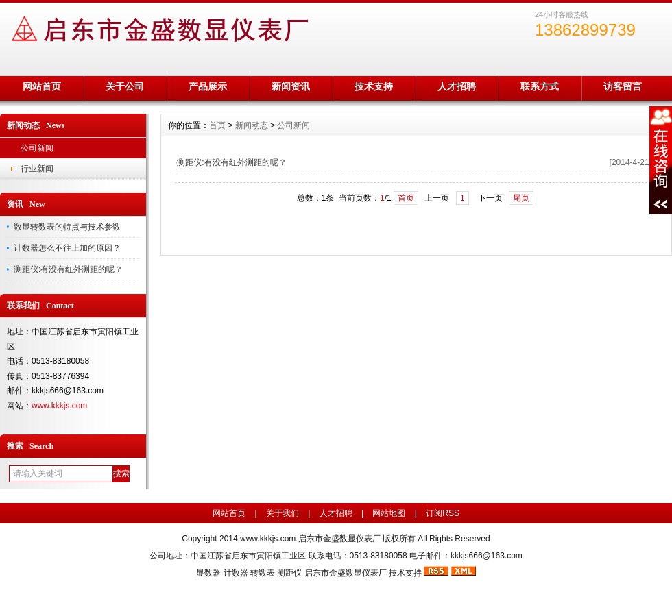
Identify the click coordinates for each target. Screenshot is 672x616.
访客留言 (623, 86)
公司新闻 (37, 148)
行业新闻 (37, 169)
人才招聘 (457, 86)
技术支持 (374, 86)
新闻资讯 (291, 86)
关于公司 (125, 86)
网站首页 (42, 86)
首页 (217, 125)
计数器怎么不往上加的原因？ (67, 248)
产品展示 (208, 86)
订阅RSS (443, 513)
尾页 (521, 198)
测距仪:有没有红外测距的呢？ (68, 269)
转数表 (263, 573)
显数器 (208, 573)
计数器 (236, 573)
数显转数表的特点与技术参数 (67, 227)
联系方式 (540, 86)
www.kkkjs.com (59, 406)
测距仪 (289, 573)
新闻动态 (252, 125)
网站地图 (389, 513)
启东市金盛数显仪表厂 (346, 573)
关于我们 (283, 513)
